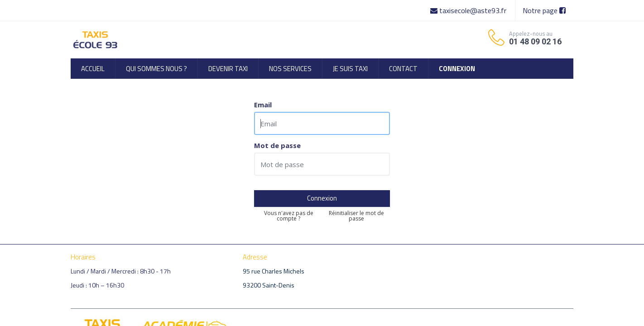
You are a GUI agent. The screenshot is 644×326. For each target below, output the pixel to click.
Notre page (544, 10)
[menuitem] (93, 69)
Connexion (322, 198)
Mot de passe (277, 146)
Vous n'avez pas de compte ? (289, 216)
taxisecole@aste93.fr (469, 10)
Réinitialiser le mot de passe (356, 216)
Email (263, 105)
